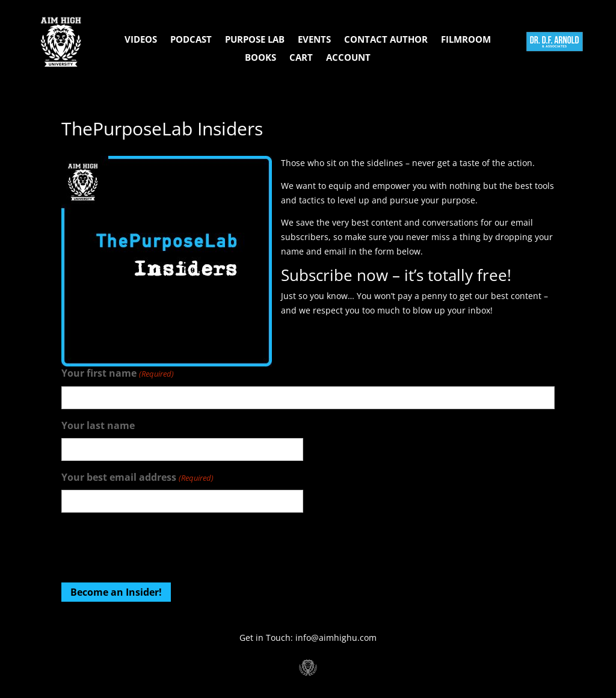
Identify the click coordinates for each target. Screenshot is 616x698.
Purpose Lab (255, 40)
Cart (301, 58)
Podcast (191, 40)
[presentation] (153, 546)
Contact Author (386, 40)
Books (260, 58)
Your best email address (137, 478)
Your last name (98, 425)
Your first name (117, 374)
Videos (141, 40)
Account (348, 58)
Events (314, 40)
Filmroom (466, 40)
